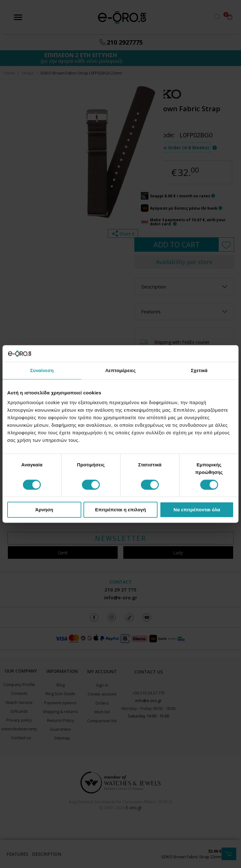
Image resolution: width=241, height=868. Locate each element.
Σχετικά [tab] (199, 370)
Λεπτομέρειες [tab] (121, 370)
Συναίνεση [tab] (42, 370)
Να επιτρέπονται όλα (197, 510)
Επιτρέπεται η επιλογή (120, 510)
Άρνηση (44, 510)
